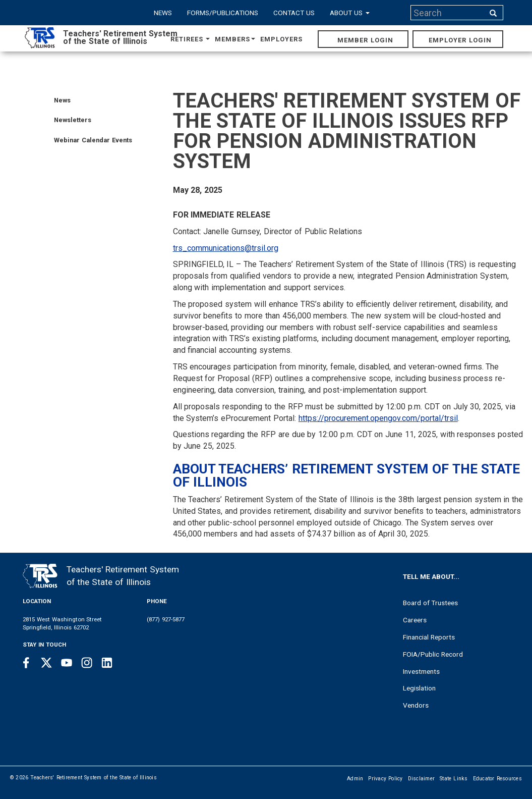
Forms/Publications (223, 13)
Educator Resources (497, 779)
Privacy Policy (385, 779)
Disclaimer (422, 779)
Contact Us (294, 13)
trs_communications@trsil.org (226, 248)
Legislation (419, 688)
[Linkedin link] (107, 663)
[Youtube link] (67, 663)
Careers (415, 620)
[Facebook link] (26, 663)
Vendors (416, 705)
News (163, 13)
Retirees (190, 39)
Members (235, 39)
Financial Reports (429, 637)
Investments (421, 671)
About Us (350, 13)
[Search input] (448, 13)
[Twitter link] (46, 663)
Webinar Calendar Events (93, 140)
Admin (355, 779)
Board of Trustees (431, 603)
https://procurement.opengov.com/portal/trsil (378, 418)
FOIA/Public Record (433, 654)
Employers (281, 39)
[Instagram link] (87, 663)
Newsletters (73, 120)
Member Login (365, 40)
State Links (454, 779)
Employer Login (460, 40)
